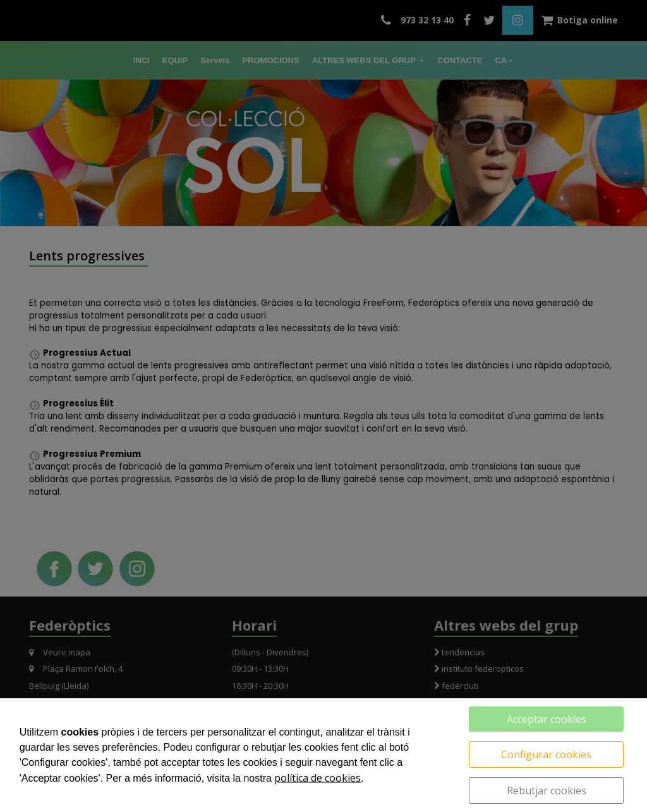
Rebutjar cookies (547, 791)
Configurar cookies (546, 754)
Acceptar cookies (547, 719)
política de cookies (317, 778)
